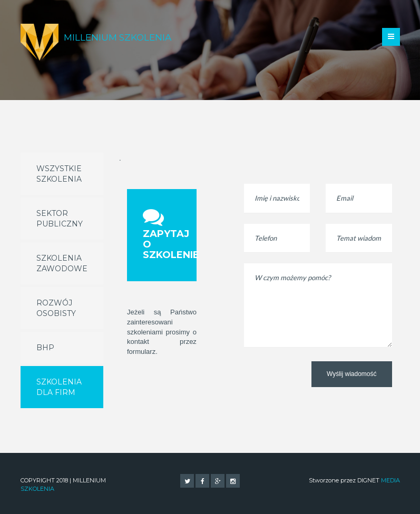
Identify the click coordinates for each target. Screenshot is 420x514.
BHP (45, 348)
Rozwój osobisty (56, 308)
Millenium (118, 37)
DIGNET (379, 480)
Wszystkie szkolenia (59, 174)
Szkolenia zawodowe (62, 263)
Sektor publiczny (60, 219)
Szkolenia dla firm (59, 387)
